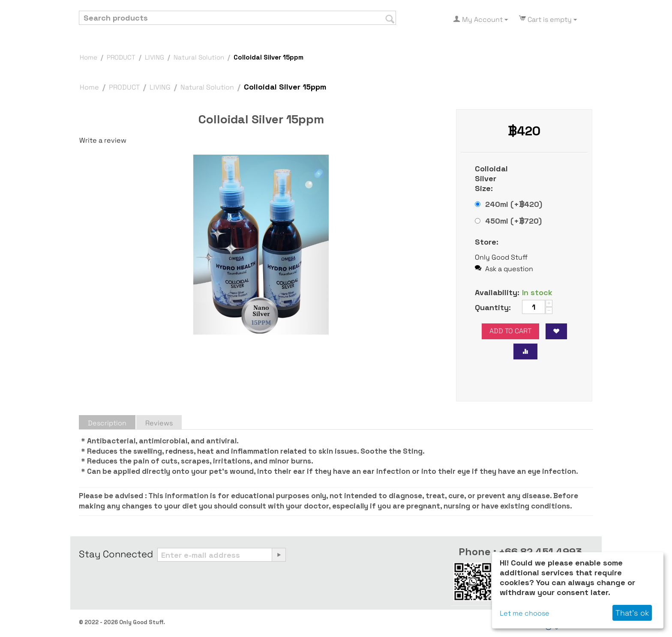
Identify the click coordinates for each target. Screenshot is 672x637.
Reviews (159, 423)
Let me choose (525, 613)
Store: (487, 242)
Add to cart (510, 331)
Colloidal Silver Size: (491, 178)
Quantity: (493, 307)
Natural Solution (199, 57)
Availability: (495, 292)
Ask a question (504, 269)
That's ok (632, 613)
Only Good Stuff (501, 257)
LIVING (154, 57)
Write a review (103, 140)
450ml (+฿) (508, 221)
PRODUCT (121, 57)
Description (107, 423)
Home (88, 57)
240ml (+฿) (508, 204)
